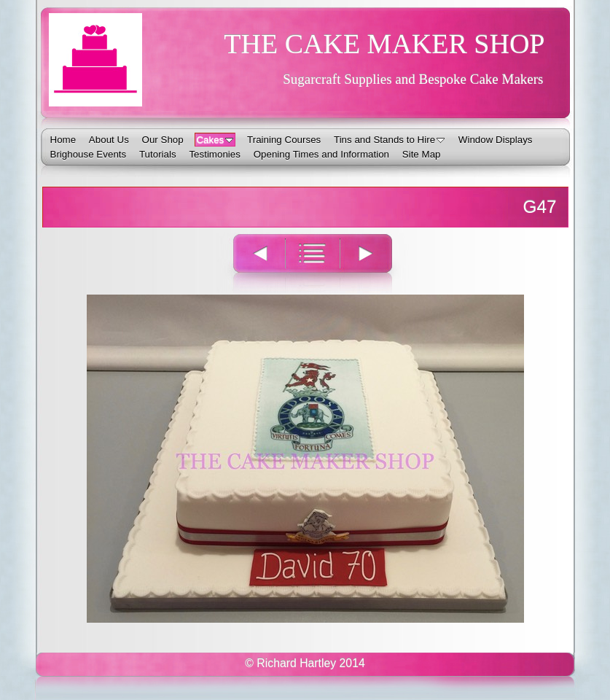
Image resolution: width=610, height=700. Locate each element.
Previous (251, 263)
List (312, 263)
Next (374, 263)
